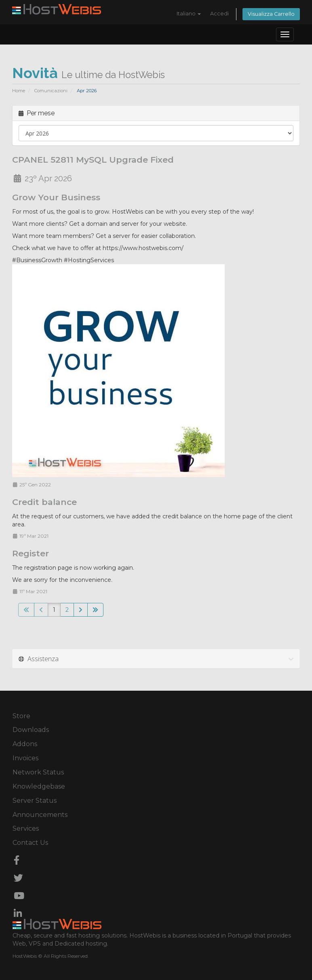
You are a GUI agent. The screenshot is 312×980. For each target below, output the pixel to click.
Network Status (38, 772)
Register (31, 553)
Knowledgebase (39, 786)
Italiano (189, 14)
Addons (25, 744)
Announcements (40, 815)
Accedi (219, 14)
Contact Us (30, 843)
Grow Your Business (56, 197)
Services (26, 828)
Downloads (31, 730)
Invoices (25, 758)
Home (19, 91)
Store (21, 716)
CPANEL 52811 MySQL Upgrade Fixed (93, 160)
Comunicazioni (51, 91)
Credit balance (44, 502)
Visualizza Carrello (271, 14)
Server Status (35, 801)
